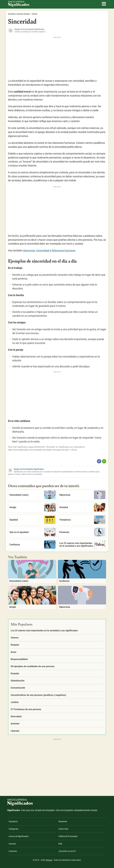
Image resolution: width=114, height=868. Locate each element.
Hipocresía (29, 250)
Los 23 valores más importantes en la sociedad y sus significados (82, 544)
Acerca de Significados (19, 836)
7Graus (49, 860)
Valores (35, 14)
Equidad (33, 520)
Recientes (63, 821)
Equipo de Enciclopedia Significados (29, 469)
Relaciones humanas (63, 250)
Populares (13, 821)
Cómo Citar (63, 829)
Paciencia (82, 532)
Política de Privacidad (68, 836)
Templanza (82, 520)
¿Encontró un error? (67, 851)
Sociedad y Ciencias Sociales (19, 14)
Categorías (14, 829)
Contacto (13, 851)
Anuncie (12, 844)
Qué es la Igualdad (33, 532)
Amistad (82, 507)
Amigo (33, 507)
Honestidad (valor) (33, 495)
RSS (60, 844)
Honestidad (43, 250)
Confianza (33, 544)
